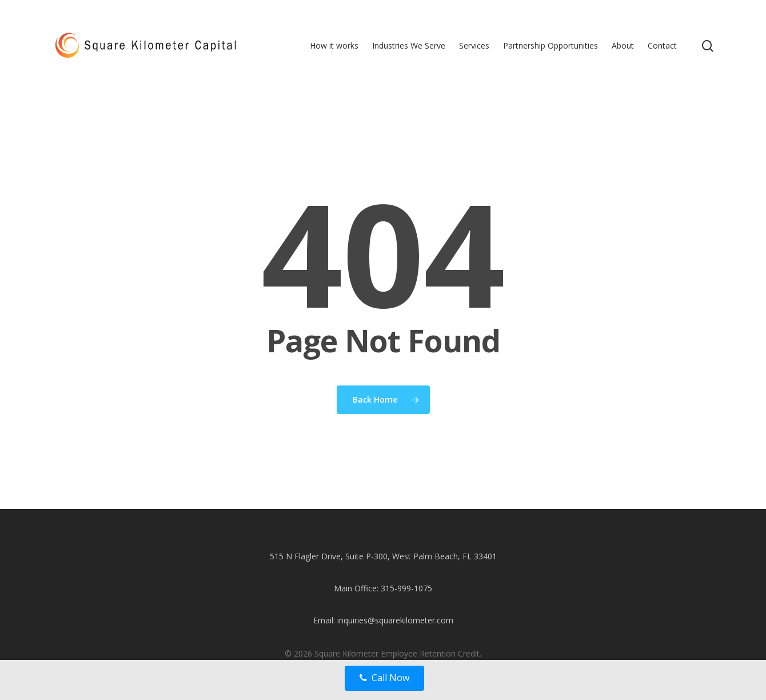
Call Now (384, 678)
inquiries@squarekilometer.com (395, 620)
